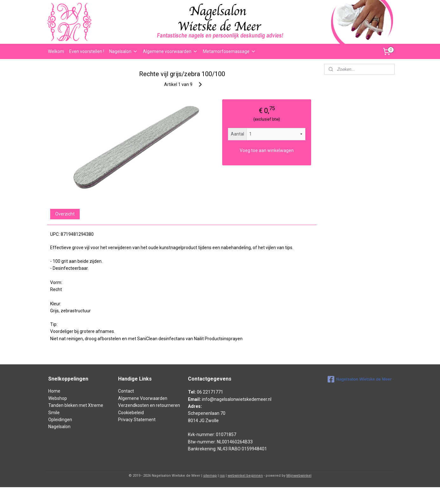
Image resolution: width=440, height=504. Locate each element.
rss (222, 476)
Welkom (56, 51)
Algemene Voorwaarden (143, 398)
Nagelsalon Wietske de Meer (360, 379)
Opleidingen (60, 420)
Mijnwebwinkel (299, 476)
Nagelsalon (123, 51)
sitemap (210, 476)
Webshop (58, 398)
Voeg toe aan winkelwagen (267, 150)
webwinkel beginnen (245, 476)
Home (54, 391)
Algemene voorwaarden (170, 51)
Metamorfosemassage (229, 51)
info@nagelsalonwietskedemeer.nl (237, 399)
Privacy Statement (137, 420)
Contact (126, 391)
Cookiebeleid (131, 413)
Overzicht (65, 214)
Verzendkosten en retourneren (149, 405)
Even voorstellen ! (87, 51)
